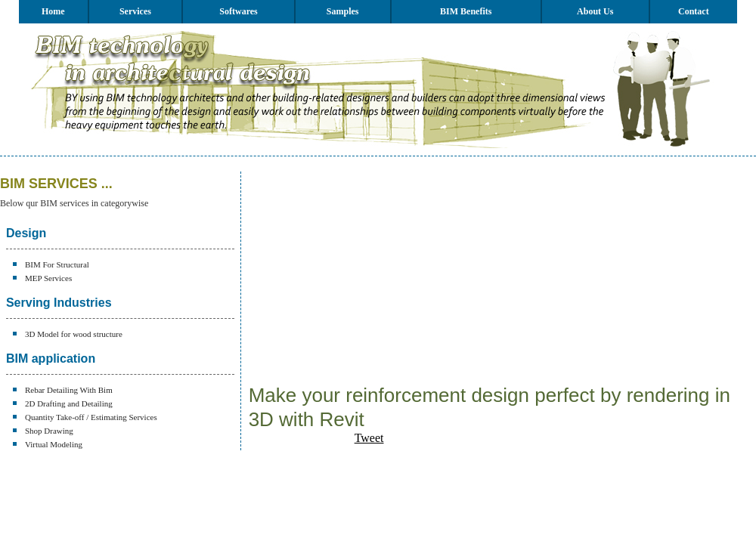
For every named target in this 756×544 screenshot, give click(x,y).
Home (53, 11)
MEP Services (48, 278)
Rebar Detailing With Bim (69, 390)
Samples (343, 11)
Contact (694, 11)
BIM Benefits (466, 11)
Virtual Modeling (54, 444)
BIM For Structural (57, 264)
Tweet (369, 438)
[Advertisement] (415, 277)
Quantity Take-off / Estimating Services (91, 417)
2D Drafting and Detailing (69, 403)
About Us (595, 11)
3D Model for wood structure (74, 334)
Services (135, 11)
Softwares (238, 11)
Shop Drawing (49, 431)
